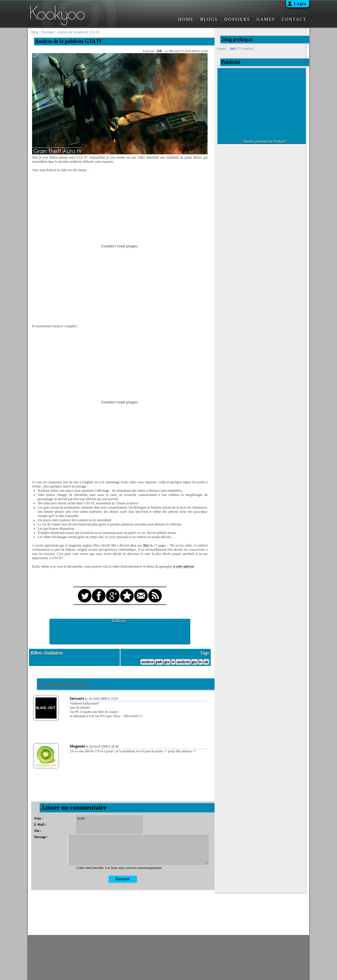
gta (167, 662)
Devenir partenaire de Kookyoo (265, 141)
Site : (38, 831)
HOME (186, 19)
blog (34, 32)
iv (173, 662)
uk (206, 662)
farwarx (77, 698)
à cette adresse (183, 566)
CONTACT (294, 19)
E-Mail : (40, 825)
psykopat (48, 32)
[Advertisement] (120, 632)
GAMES (266, 19)
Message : (41, 837)
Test (146, 545)
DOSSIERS (237, 19)
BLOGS (209, 19)
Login (300, 4)
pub (159, 662)
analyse (147, 662)
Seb (159, 51)
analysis (183, 662)
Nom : (39, 818)
